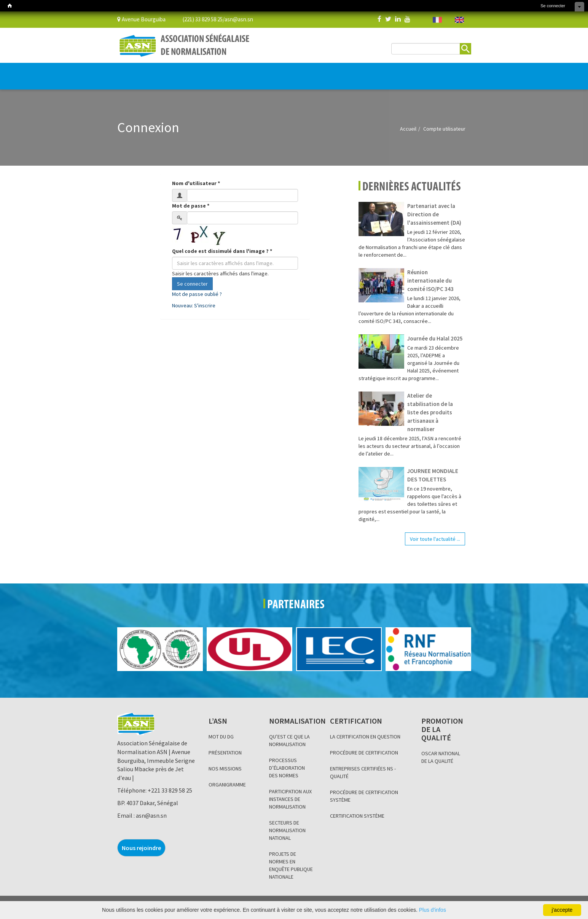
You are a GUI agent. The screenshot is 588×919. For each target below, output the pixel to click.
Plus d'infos (433, 910)
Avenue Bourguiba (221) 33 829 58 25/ (171, 19)
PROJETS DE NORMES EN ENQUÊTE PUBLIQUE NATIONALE (291, 865)
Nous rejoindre (141, 848)
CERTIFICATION (206, 72)
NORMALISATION (164, 72)
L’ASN (129, 72)
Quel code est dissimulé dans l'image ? (222, 251)
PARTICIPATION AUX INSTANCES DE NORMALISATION (290, 799)
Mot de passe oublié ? (197, 294)
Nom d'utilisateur (196, 183)
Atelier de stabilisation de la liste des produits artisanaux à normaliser (430, 412)
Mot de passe (191, 206)
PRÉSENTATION (225, 753)
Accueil (408, 129)
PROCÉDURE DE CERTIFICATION (364, 753)
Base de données (366, 72)
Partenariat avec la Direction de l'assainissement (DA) (434, 214)
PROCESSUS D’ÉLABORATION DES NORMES (287, 768)
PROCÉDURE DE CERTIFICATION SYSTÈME (364, 796)
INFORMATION (323, 72)
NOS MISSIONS (225, 769)
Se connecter (553, 6)
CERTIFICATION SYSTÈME (357, 816)
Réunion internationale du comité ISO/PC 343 (430, 280)
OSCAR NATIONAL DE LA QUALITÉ (441, 757)
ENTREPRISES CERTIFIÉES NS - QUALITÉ (363, 772)
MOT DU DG (221, 737)
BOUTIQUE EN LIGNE (428, 77)
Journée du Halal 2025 (435, 338)
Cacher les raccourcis (579, 7)
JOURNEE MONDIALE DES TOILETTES (433, 475)
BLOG (296, 72)
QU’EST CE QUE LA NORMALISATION (289, 740)
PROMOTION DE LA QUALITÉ (257, 72)
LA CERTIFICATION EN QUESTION (365, 737)
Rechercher (465, 49)
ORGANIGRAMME (227, 785)
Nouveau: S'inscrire (194, 305)
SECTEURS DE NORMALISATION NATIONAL (287, 830)
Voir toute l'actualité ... (435, 539)
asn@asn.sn (239, 19)
